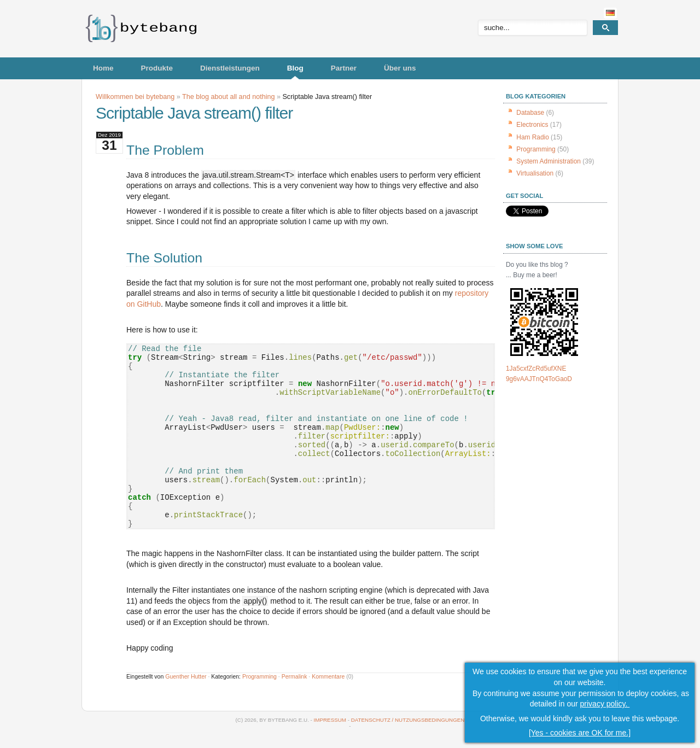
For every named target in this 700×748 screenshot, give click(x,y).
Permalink (294, 676)
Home (103, 68)
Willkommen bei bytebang (135, 97)
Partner (344, 68)
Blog (295, 68)
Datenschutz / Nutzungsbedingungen (408, 720)
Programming (259, 676)
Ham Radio (532, 137)
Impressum (330, 720)
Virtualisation (535, 173)
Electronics (532, 125)
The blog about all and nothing (228, 97)
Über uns (400, 68)
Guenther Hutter (186, 676)
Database (530, 113)
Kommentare (328, 676)
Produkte (157, 68)
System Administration (549, 161)
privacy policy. (605, 704)
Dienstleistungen (230, 68)
